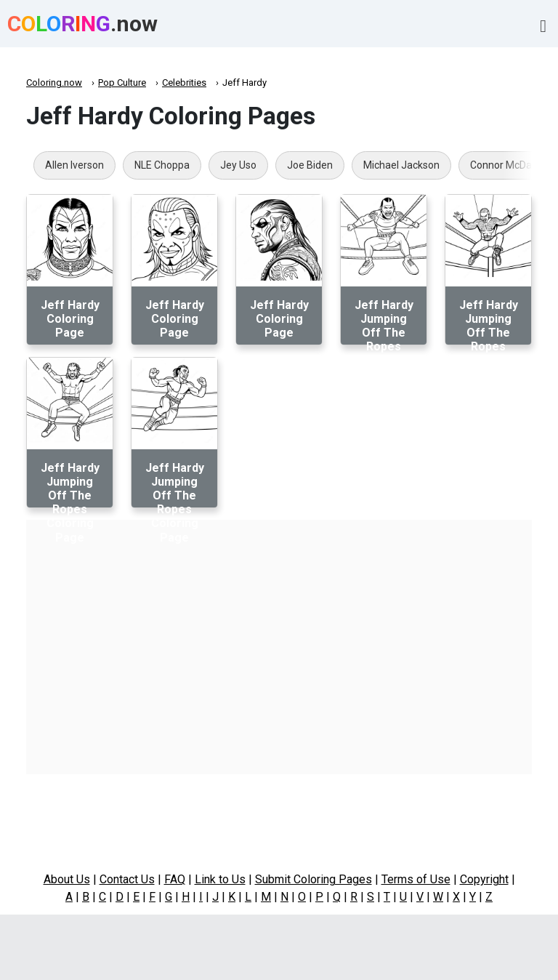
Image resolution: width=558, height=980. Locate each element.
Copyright (484, 879)
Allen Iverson (74, 165)
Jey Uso (238, 165)
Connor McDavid (508, 165)
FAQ (175, 879)
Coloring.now (54, 83)
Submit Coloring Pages (314, 879)
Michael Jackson (401, 165)
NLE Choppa (162, 165)
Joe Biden (310, 165)
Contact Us (127, 879)
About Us (67, 879)
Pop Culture (122, 83)
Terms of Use (416, 879)
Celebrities (184, 83)
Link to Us (220, 879)
